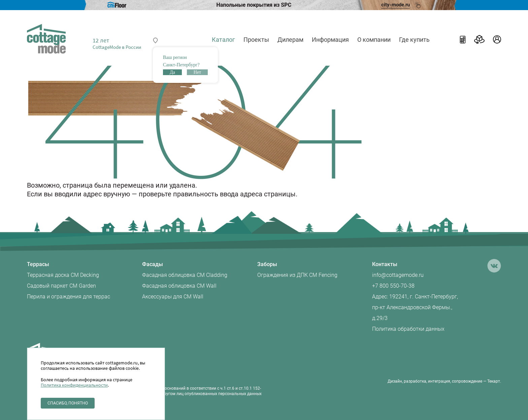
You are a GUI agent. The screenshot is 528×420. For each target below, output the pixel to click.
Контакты (385, 264)
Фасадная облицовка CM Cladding (185, 275)
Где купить (414, 40)
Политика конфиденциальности (74, 385)
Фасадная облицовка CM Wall (179, 286)
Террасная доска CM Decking (63, 275)
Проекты (256, 40)
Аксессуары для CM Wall (173, 297)
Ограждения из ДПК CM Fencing (297, 275)
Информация (330, 40)
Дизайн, (395, 381)
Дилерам (290, 40)
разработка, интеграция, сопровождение (443, 381)
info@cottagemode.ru (398, 275)
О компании (374, 40)
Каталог (223, 40)
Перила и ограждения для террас (69, 297)
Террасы (38, 264)
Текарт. (494, 381)
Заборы (267, 264)
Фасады (153, 264)
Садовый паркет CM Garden (61, 286)
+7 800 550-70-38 (393, 286)
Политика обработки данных (408, 329)
